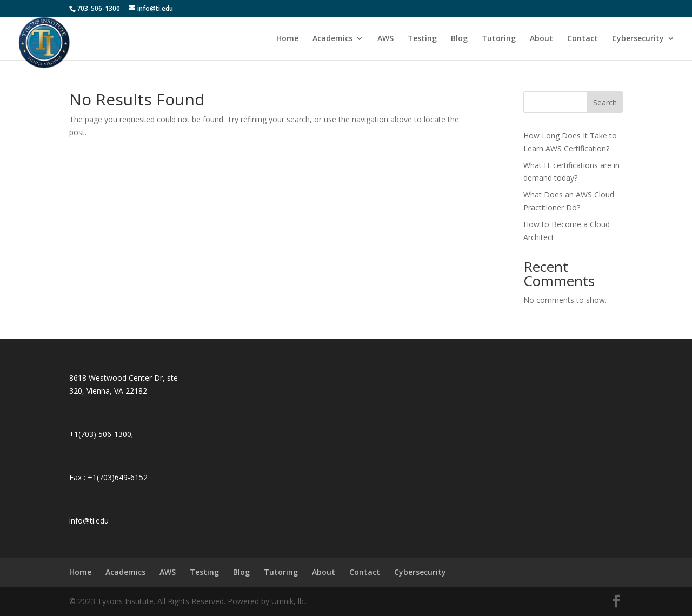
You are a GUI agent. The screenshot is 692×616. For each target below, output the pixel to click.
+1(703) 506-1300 (100, 434)
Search (605, 102)
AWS (385, 39)
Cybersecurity (638, 39)
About (541, 39)
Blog (459, 39)
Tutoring (499, 39)
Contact (583, 39)
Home (287, 39)
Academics (332, 39)
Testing (422, 39)
